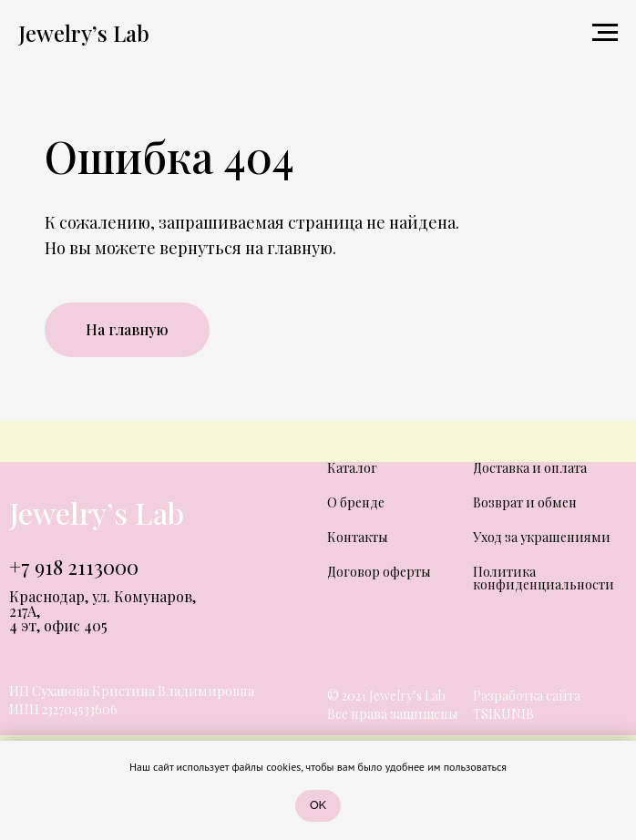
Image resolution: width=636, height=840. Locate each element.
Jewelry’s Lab (97, 512)
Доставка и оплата (530, 468)
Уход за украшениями (542, 537)
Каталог (352, 468)
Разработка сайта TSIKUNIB (527, 705)
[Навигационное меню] (605, 33)
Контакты (358, 537)
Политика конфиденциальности (544, 578)
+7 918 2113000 (74, 567)
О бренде (356, 502)
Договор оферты (379, 572)
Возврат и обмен (525, 502)
